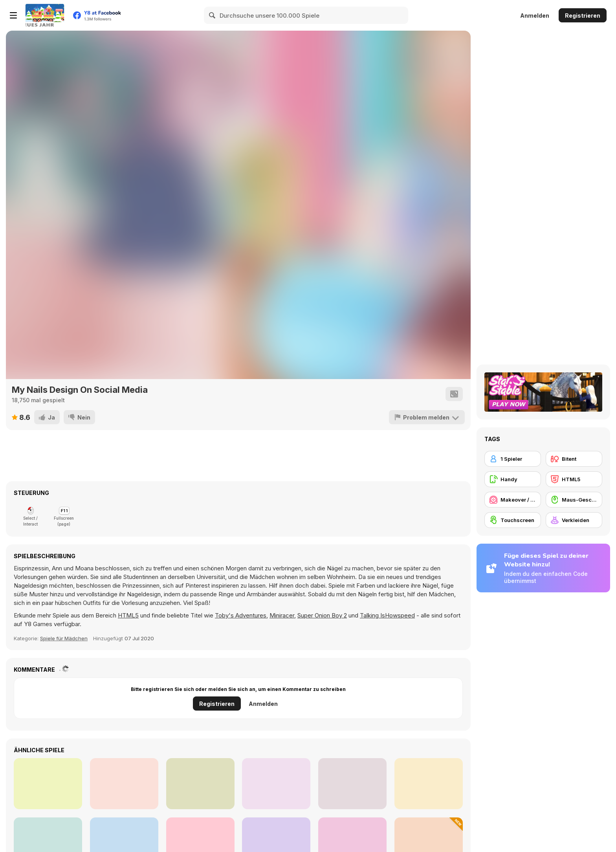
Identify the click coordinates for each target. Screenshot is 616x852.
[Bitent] (574, 459)
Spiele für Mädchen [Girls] (64, 638)
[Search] (213, 15)
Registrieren (583, 16)
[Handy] (513, 479)
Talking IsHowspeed (387, 615)
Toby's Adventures (241, 615)
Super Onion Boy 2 (322, 615)
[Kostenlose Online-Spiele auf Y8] (45, 15)
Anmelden (535, 16)
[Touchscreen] (513, 520)
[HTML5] (574, 479)
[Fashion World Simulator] (352, 784)
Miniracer (282, 615)
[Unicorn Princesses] (48, 784)
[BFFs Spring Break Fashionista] (124, 784)
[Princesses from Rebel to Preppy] (276, 784)
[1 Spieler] (513, 459)
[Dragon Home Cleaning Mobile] (200, 784)
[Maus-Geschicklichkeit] (574, 500)
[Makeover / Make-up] (513, 500)
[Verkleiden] (574, 520)
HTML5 (128, 615)
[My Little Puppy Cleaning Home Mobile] (429, 784)
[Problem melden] (427, 417)
